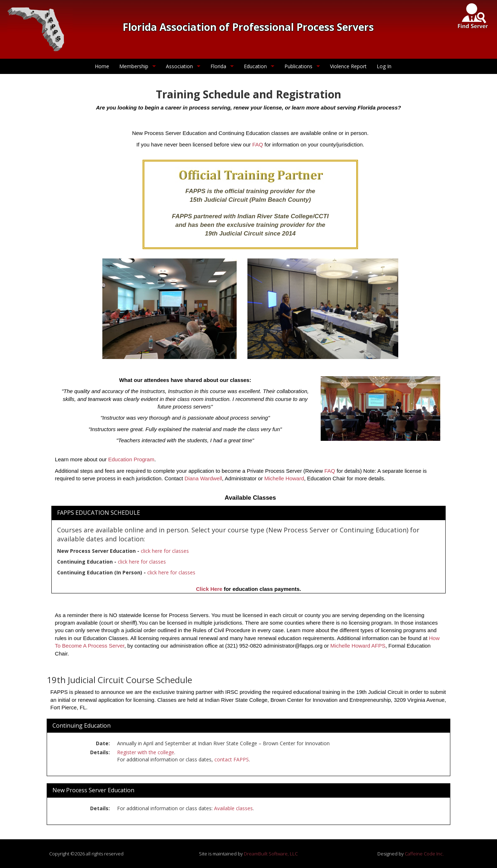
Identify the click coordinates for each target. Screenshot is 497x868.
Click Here (209, 589)
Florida (218, 66)
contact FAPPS (232, 759)
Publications (298, 66)
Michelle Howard (284, 478)
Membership (134, 66)
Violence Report (348, 66)
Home (102, 66)
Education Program (131, 459)
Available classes (233, 808)
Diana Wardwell (203, 478)
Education (255, 66)
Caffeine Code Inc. (424, 854)
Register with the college (146, 752)
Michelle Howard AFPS (358, 646)
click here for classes (165, 551)
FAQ (257, 144)
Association (179, 66)
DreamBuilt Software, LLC (271, 854)
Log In (384, 66)
